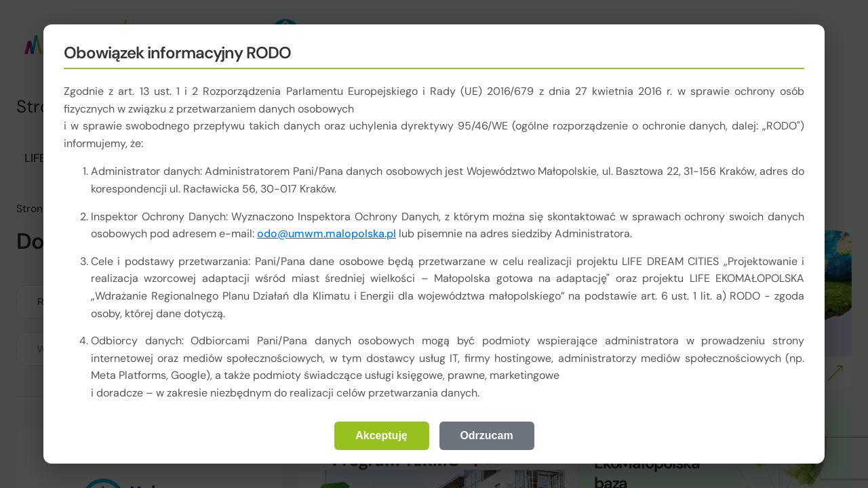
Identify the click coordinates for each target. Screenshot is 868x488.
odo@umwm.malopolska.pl (327, 233)
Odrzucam (486, 435)
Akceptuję (381, 435)
